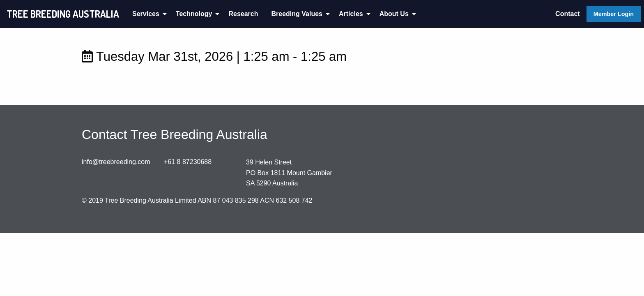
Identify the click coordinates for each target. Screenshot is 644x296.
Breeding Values (297, 14)
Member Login (614, 14)
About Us (394, 14)
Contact (568, 14)
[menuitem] (147, 14)
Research (243, 14)
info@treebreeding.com (116, 162)
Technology (194, 14)
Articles (351, 14)
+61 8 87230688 (188, 162)
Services (146, 14)
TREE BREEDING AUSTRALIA (63, 14)
